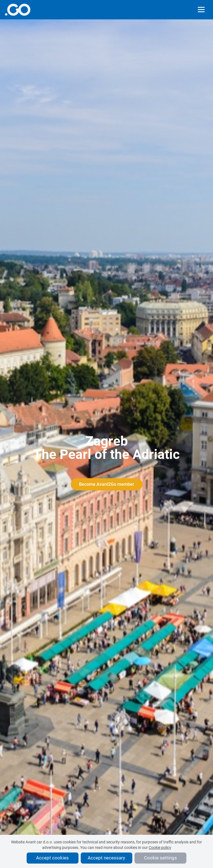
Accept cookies (52, 858)
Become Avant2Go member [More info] (107, 484)
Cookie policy (160, 848)
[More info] (18, 10)
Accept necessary (106, 858)
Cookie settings (160, 858)
